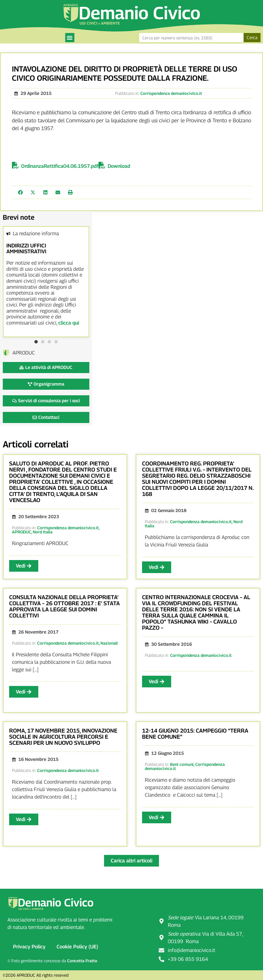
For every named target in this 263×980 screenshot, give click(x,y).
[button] (70, 38)
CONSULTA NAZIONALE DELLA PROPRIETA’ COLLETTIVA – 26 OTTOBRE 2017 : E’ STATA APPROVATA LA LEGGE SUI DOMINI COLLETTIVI (65, 606)
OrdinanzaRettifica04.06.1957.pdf (60, 166)
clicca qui (69, 323)
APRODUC (22, 532)
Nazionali (109, 643)
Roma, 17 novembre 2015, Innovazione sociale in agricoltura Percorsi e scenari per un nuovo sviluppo (63, 737)
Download (119, 166)
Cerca (252, 38)
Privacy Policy (29, 947)
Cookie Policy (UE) (77, 947)
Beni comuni (182, 764)
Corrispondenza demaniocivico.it (171, 93)
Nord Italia (43, 532)
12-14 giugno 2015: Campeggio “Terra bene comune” (195, 734)
